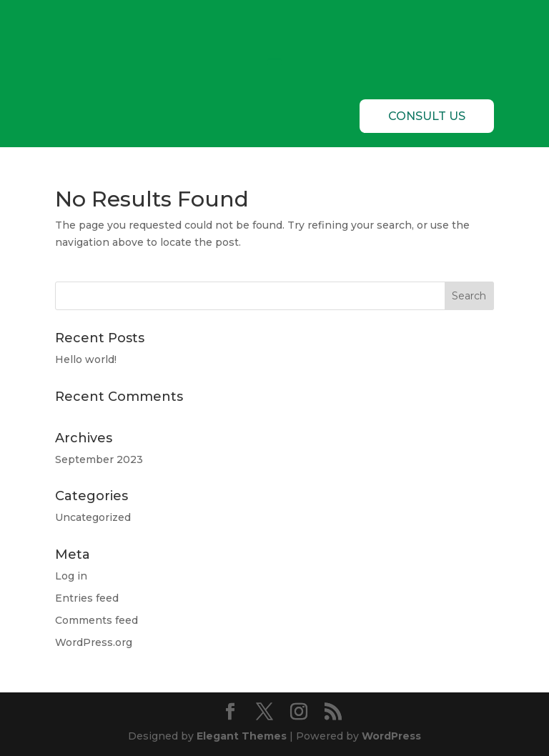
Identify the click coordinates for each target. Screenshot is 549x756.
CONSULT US (427, 116)
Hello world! (86, 359)
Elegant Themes (242, 736)
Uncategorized (93, 517)
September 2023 (99, 459)
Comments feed (97, 620)
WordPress (391, 736)
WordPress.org (94, 642)
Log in (71, 576)
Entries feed (87, 598)
